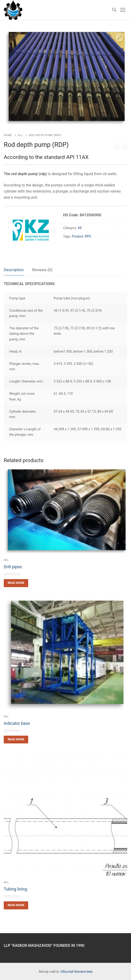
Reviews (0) (42, 270)
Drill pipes (13, 567)
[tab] (14, 270)
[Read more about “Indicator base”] (16, 740)
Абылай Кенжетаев (77, 972)
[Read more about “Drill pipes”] (16, 583)
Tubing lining (15, 889)
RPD (88, 236)
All (20, 135)
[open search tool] (114, 10)
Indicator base (17, 723)
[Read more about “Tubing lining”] (16, 905)
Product (78, 236)
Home (8, 135)
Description (14, 270)
